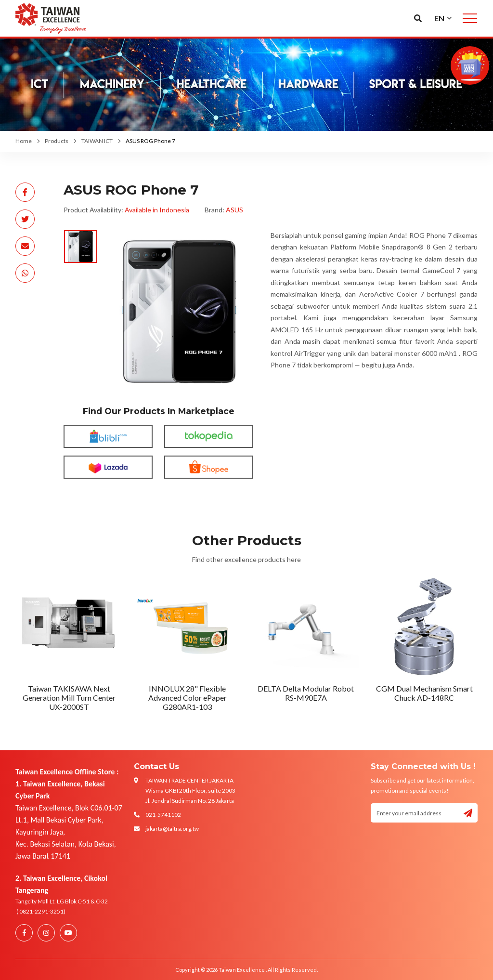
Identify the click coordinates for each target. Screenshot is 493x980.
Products (57, 141)
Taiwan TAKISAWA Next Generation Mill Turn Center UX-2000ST (69, 698)
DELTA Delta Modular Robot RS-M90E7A (306, 693)
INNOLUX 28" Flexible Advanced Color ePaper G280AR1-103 (188, 698)
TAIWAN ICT (97, 141)
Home (24, 141)
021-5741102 (163, 815)
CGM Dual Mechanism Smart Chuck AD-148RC (424, 693)
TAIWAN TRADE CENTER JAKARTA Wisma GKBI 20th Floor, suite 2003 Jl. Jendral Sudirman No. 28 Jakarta (190, 791)
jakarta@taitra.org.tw (172, 829)
